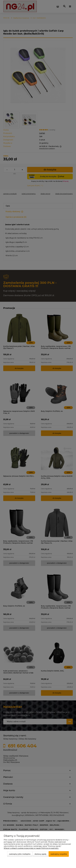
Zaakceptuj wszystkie (59, 854)
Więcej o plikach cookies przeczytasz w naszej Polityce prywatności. (31, 848)
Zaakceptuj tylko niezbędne (20, 854)
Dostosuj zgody (40, 854)
